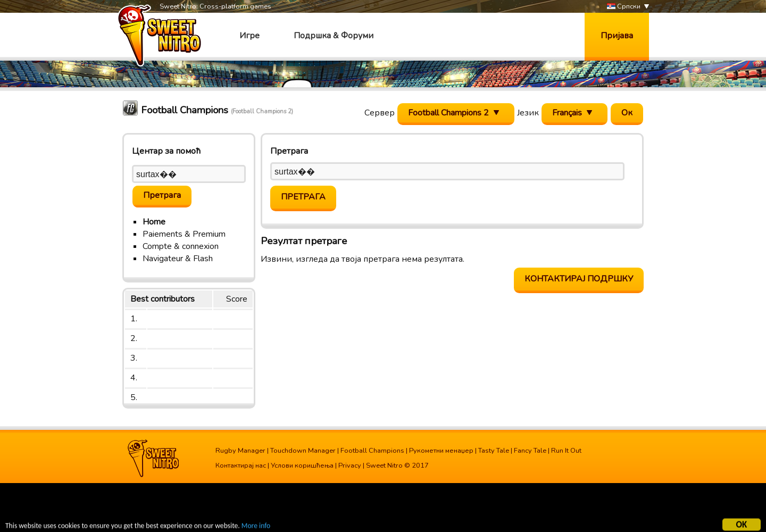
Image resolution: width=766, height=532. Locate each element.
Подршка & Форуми (334, 36)
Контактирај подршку (579, 279)
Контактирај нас (241, 465)
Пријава (617, 36)
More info (256, 527)
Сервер (380, 113)
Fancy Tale (530, 451)
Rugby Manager (240, 451)
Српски (624, 7)
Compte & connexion (181, 246)
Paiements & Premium (184, 234)
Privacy (350, 465)
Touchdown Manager (303, 451)
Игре (249, 36)
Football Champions (372, 451)
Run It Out (566, 451)
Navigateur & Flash (178, 259)
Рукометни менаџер (441, 451)
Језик (528, 113)
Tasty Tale (494, 451)
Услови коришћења (302, 465)
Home (154, 222)
